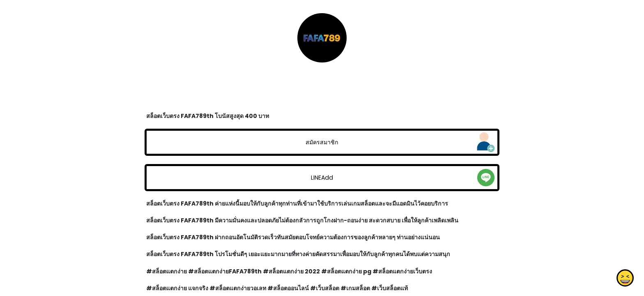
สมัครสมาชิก (322, 142)
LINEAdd (322, 178)
